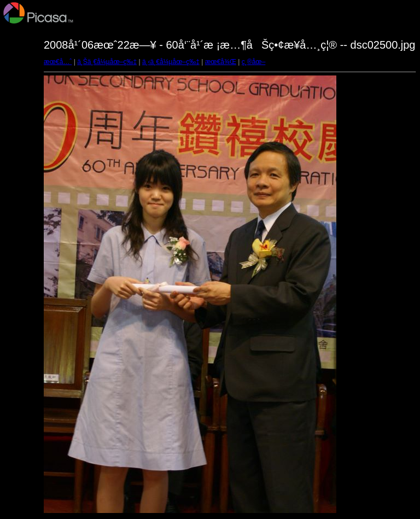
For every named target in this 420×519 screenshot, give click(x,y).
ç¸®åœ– (254, 62)
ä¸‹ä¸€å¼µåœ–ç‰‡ (171, 62)
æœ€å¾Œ (221, 62)
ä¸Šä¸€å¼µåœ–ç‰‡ (107, 62)
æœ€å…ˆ (58, 62)
